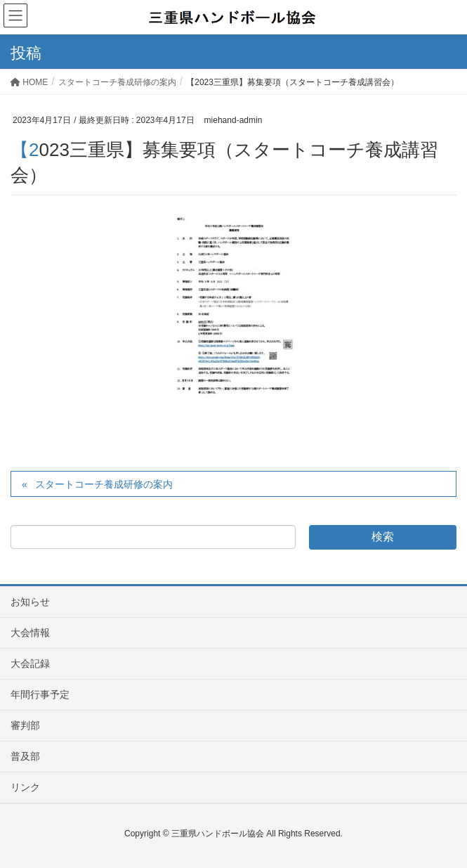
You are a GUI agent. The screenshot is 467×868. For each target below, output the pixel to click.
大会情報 (30, 633)
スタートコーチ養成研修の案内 (104, 484)
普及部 (25, 756)
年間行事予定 (40, 694)
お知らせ (30, 602)
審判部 (25, 725)
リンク (25, 787)
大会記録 (30, 663)
